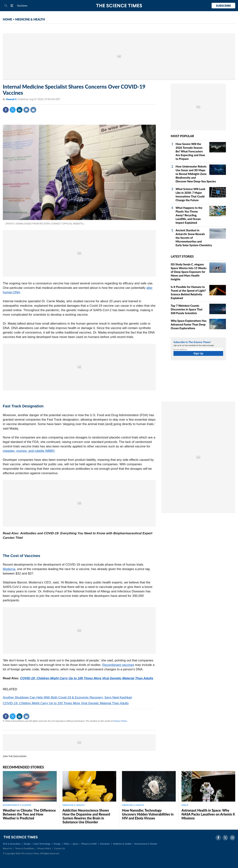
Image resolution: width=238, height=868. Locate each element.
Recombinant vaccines (118, 665)
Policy (66, 844)
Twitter (13, 110)
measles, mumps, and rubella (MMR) (29, 451)
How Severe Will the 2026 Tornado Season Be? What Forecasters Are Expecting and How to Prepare (190, 151)
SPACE (185, 805)
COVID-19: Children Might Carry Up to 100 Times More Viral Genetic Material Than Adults (87, 678)
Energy (57, 844)
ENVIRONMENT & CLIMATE (17, 805)
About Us (7, 848)
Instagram (232, 838)
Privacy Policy (44, 848)
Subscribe (223, 6)
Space (76, 844)
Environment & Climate (146, 844)
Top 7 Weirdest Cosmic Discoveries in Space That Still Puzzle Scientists (186, 309)
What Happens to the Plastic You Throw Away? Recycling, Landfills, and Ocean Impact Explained (189, 215)
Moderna (9, 569)
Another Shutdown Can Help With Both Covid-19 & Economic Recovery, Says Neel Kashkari (67, 697)
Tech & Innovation (12, 844)
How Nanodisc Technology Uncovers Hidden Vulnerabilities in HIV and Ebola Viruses (148, 814)
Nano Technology (42, 844)
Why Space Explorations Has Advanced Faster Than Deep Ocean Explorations (189, 324)
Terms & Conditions (25, 848)
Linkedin (20, 110)
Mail (33, 110)
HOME (7, 19)
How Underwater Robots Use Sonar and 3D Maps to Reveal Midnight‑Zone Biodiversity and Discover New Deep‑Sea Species (196, 174)
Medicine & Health (122, 844)
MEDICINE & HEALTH (30, 19)
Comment (26, 110)
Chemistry (105, 844)
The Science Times (119, 6)
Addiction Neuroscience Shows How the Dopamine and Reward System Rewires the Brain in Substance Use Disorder (86, 816)
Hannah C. (12, 99)
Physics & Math (89, 844)
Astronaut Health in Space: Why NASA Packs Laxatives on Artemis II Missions (208, 814)
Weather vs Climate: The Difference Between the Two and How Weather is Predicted (29, 814)
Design (27, 844)
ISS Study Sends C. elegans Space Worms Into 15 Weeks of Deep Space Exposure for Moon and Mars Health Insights (189, 272)
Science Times (120, 721)
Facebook (6, 110)
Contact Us (59, 848)
